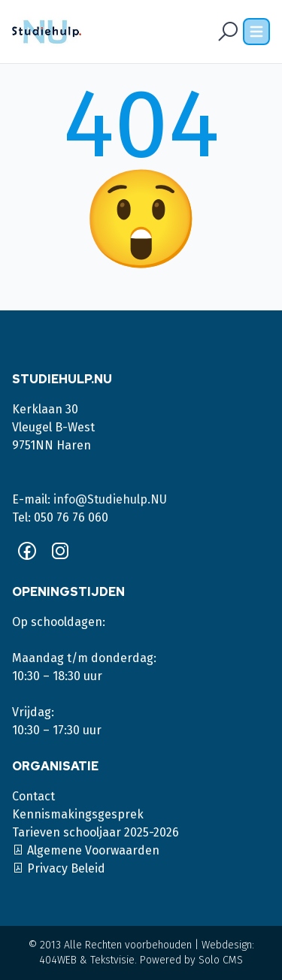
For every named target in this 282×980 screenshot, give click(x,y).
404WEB (58, 960)
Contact (33, 796)
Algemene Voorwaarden (86, 850)
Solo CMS (221, 960)
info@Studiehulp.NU (110, 499)
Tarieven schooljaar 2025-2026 (96, 832)
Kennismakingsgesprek (78, 814)
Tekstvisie (112, 960)
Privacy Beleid (59, 868)
